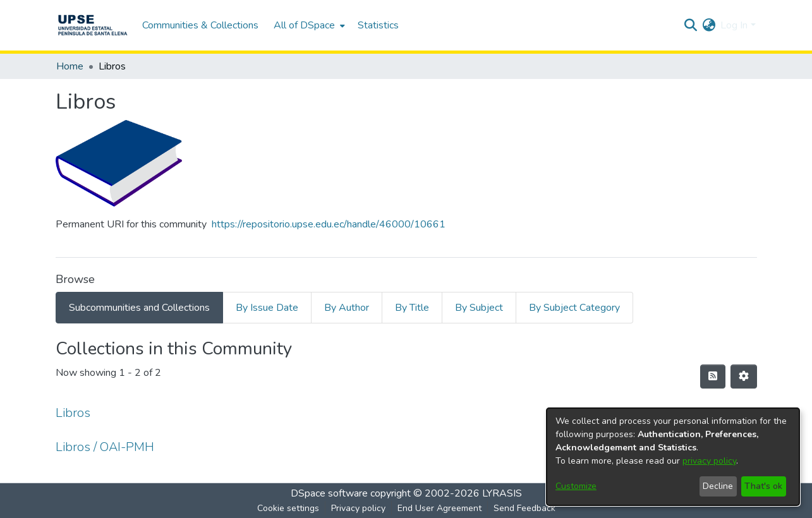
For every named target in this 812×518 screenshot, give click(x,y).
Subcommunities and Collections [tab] (139, 308)
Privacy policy (358, 508)
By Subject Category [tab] (574, 308)
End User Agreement (439, 508)
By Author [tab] (347, 308)
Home (70, 66)
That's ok (763, 486)
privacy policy (709, 461)
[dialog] (673, 457)
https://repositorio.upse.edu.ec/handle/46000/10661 (329, 224)
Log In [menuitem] (734, 25)
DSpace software (329, 493)
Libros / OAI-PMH (105, 447)
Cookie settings (288, 508)
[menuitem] (308, 25)
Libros (73, 413)
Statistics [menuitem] (378, 25)
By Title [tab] (412, 308)
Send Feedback (524, 508)
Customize (576, 486)
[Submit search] (690, 25)
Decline (718, 486)
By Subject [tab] (479, 308)
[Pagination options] (744, 376)
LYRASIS (502, 493)
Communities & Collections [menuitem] (200, 25)
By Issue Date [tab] (267, 308)
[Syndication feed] (713, 376)
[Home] (93, 25)
